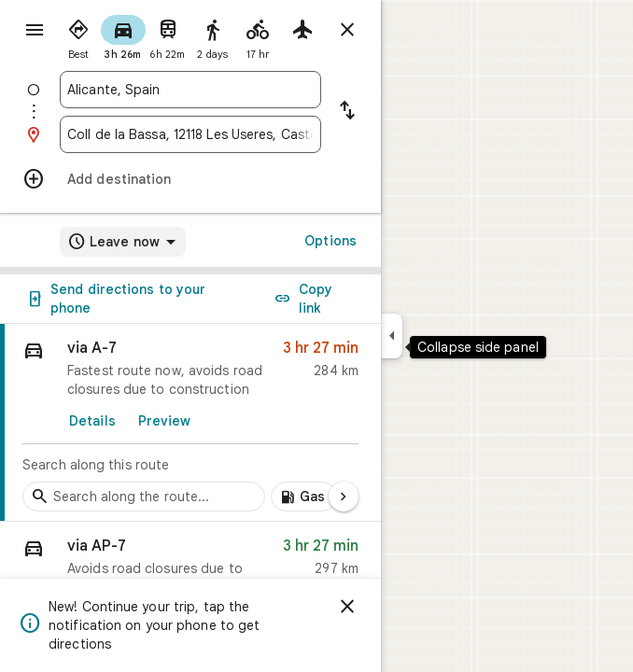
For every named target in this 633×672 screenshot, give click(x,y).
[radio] (78, 35)
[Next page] (344, 497)
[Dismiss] (347, 607)
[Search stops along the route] (144, 497)
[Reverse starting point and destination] (347, 112)
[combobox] (190, 90)
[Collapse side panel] (392, 336)
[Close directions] (347, 30)
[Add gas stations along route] (304, 497)
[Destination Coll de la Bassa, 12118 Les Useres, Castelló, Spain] (190, 134)
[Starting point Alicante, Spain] (190, 90)
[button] (190, 571)
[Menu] (35, 30)
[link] (190, 423)
